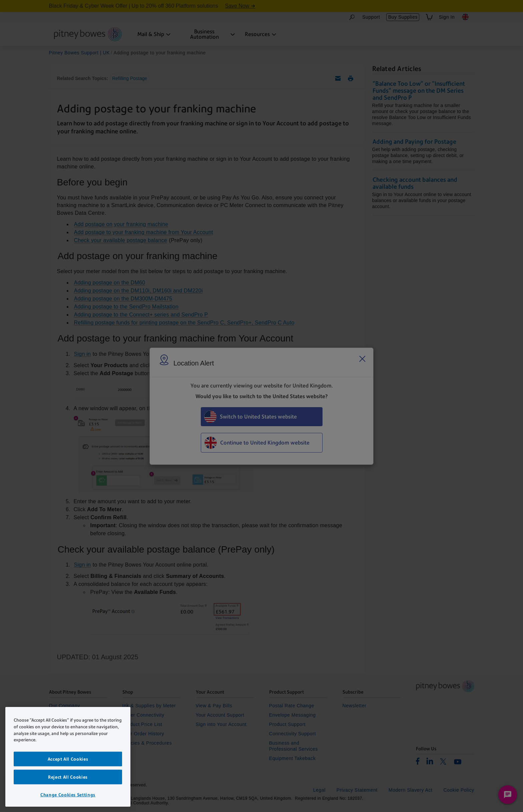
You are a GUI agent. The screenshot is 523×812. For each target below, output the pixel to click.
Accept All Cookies (68, 759)
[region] (68, 757)
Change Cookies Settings (68, 795)
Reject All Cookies (68, 777)
